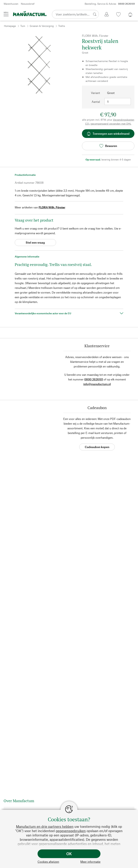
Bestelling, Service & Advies (110, 4)
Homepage (10, 26)
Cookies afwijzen (48, 862)
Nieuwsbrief (28, 4)
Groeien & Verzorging (42, 26)
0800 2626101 (94, 379)
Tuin (23, 26)
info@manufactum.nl (97, 384)
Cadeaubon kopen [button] (97, 447)
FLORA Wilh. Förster (52, 207)
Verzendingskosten (124, 120)
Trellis (62, 26)
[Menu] (6, 14)
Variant (95, 93)
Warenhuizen (11, 4)
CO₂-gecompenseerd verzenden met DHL (108, 124)
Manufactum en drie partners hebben (45, 826)
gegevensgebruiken (71, 831)
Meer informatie (90, 862)
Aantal (96, 102)
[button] (6, 101)
